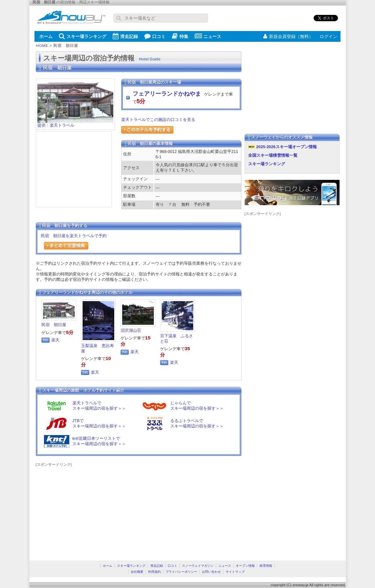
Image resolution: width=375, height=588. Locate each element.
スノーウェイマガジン (198, 566)
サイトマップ (235, 572)
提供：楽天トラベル (75, 123)
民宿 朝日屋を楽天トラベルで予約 (74, 236)
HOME (42, 46)
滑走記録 (125, 36)
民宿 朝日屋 (54, 325)
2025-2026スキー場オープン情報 (287, 147)
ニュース (208, 36)
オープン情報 (245, 566)
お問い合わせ (211, 572)
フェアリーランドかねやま (167, 94)
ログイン (328, 36)
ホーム (46, 36)
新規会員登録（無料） (288, 36)
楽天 (55, 340)
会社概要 (137, 572)
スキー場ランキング (83, 36)
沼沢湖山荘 (131, 330)
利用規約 (154, 572)
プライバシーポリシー (181, 572)
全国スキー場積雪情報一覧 (273, 155)
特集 (180, 36)
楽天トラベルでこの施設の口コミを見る (158, 120)
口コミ (155, 36)
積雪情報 (266, 566)
